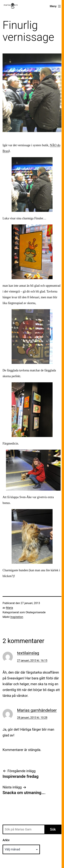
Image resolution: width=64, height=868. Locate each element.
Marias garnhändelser (37, 710)
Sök (53, 829)
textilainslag (28, 653)
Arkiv (6, 840)
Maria (9, 608)
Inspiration (17, 617)
